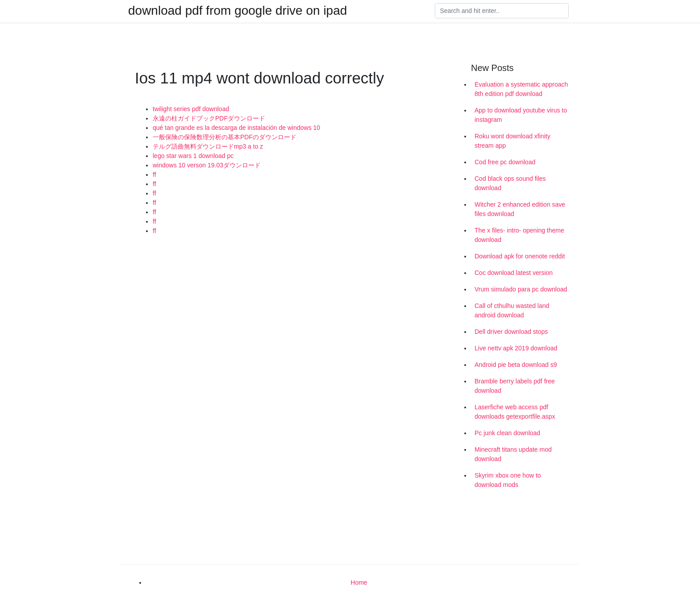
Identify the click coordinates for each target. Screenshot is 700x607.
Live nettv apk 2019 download (516, 348)
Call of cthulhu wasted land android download (512, 310)
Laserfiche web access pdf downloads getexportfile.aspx (515, 412)
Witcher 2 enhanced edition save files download (520, 209)
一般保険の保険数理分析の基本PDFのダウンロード (225, 137)
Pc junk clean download (507, 433)
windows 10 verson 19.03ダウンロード (207, 165)
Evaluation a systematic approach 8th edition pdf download (521, 89)
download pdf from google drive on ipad (237, 11)
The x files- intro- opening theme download (519, 235)
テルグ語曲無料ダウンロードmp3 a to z (208, 146)
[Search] (502, 11)
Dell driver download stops (511, 332)
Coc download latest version (514, 273)
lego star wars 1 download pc (193, 156)
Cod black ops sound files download (510, 183)
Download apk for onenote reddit (520, 256)
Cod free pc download (505, 162)
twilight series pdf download (191, 109)
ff (154, 175)
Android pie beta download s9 (516, 365)
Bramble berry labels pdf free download (515, 386)
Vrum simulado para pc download (521, 289)
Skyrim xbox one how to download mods (508, 480)
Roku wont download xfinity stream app (512, 141)
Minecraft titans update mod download (513, 454)
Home (359, 582)
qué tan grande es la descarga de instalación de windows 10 (236, 128)
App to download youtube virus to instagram (521, 115)
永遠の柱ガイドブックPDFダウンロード (209, 118)
